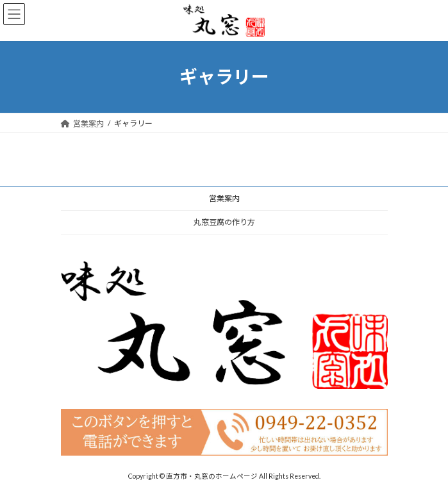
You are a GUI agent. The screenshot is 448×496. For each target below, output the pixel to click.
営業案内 (224, 198)
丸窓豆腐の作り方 (224, 222)
